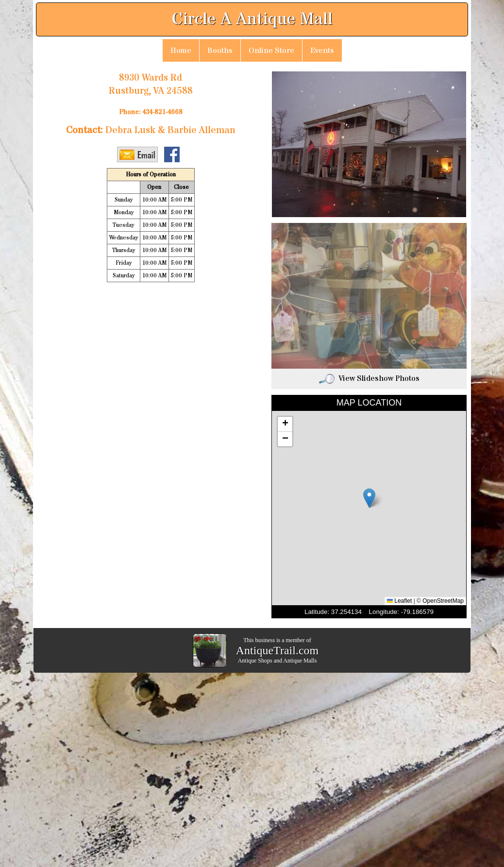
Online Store (271, 51)
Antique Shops (255, 661)
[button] (369, 498)
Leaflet (399, 601)
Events (322, 51)
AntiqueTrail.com (277, 650)
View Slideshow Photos (369, 378)
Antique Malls (300, 661)
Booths (220, 51)
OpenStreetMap (443, 601)
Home (181, 51)
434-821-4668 (162, 112)
